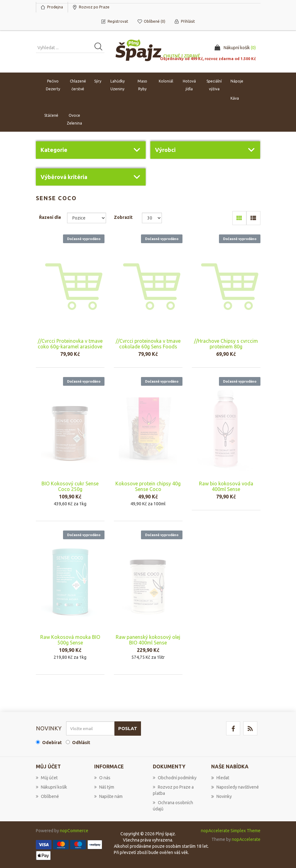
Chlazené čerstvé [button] (78, 85)
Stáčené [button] (51, 115)
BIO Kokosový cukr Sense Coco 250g (70, 486)
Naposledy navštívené (235, 787)
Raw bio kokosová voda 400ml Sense (226, 486)
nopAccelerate (246, 839)
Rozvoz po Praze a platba (173, 790)
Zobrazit (123, 217)
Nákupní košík (51, 787)
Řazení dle (50, 217)
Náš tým (104, 787)
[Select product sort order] (87, 218)
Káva (235, 98)
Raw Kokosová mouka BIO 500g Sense (70, 640)
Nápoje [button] (237, 81)
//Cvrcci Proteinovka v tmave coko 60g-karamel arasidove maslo (70, 347)
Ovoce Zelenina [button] (74, 119)
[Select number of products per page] (152, 218)
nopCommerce (74, 831)
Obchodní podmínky (175, 778)
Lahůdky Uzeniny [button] (118, 85)
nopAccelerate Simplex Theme (231, 831)
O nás (102, 778)
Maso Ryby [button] (142, 85)
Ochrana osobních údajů (173, 806)
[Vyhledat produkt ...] (70, 48)
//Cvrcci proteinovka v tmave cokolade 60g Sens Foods (148, 344)
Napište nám (108, 796)
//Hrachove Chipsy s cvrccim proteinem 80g (226, 344)
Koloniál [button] (166, 81)
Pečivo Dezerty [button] (53, 85)
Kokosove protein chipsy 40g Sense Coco (148, 486)
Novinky (221, 796)
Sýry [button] (98, 81)
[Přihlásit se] (90, 728)
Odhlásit (81, 743)
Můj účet (47, 778)
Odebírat (52, 743)
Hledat (220, 778)
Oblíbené (47, 796)
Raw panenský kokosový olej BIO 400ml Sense (148, 640)
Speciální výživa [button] (214, 85)
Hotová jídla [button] (189, 85)
